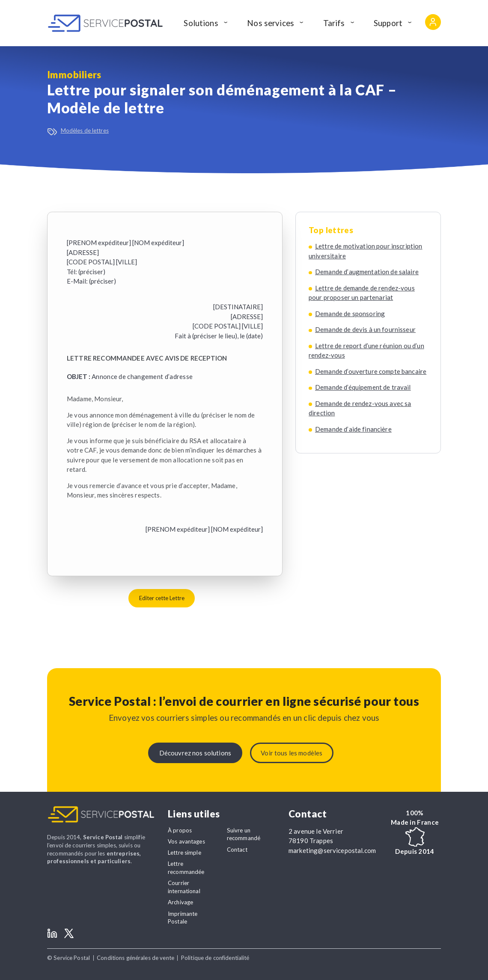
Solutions (201, 23)
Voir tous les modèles (292, 753)
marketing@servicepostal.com (332, 850)
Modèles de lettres (85, 130)
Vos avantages (186, 841)
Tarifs (334, 23)
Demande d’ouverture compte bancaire (371, 371)
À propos (180, 830)
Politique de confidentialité (215, 958)
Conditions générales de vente (135, 958)
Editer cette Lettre (162, 598)
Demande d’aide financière (353, 429)
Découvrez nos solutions (195, 753)
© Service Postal (68, 958)
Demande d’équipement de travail (363, 387)
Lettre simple (184, 853)
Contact (237, 850)
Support (388, 23)
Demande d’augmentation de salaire (367, 272)
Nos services (271, 23)
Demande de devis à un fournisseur (365, 329)
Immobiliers (74, 75)
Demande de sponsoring (350, 314)
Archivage (180, 902)
